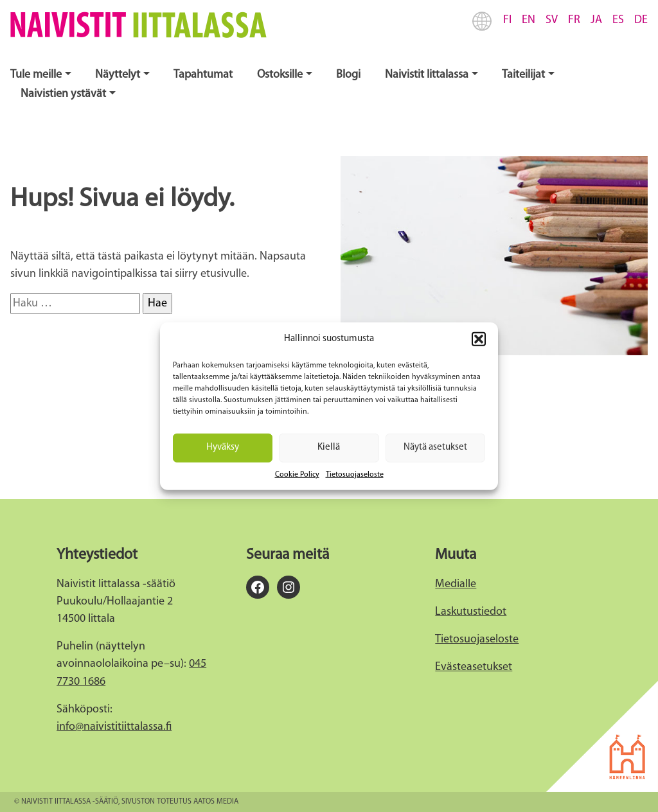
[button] (479, 339)
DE (641, 20)
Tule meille (36, 75)
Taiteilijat (523, 75)
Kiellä (329, 447)
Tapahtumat (203, 75)
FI (507, 20)
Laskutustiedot (471, 612)
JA (596, 20)
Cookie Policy (297, 474)
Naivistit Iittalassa (427, 75)
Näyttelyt (118, 75)
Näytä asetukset (435, 447)
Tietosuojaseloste (355, 474)
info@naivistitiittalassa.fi (114, 727)
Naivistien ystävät (63, 94)
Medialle (456, 584)
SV (552, 20)
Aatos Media (216, 802)
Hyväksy (223, 447)
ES (618, 20)
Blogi (348, 75)
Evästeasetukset (474, 667)
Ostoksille (280, 75)
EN (529, 20)
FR (574, 20)
